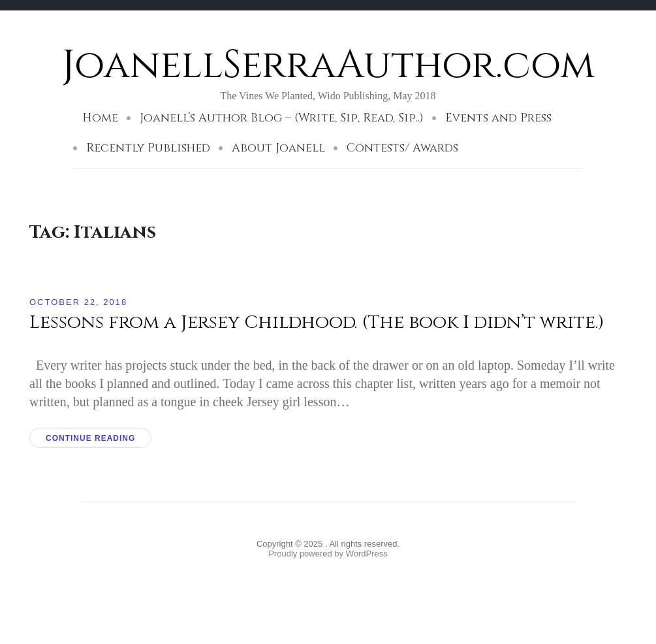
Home (100, 118)
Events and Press (498, 118)
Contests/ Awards (402, 148)
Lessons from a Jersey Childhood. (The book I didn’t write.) (317, 322)
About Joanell (278, 148)
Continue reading (90, 438)
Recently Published (148, 148)
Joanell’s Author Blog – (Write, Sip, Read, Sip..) (282, 118)
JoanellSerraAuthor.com (328, 65)
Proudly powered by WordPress (328, 554)
